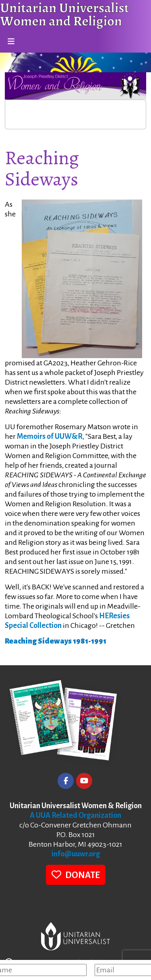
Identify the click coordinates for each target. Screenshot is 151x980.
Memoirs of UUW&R (50, 436)
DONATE (76, 875)
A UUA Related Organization (75, 815)
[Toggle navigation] (11, 42)
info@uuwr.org (76, 854)
